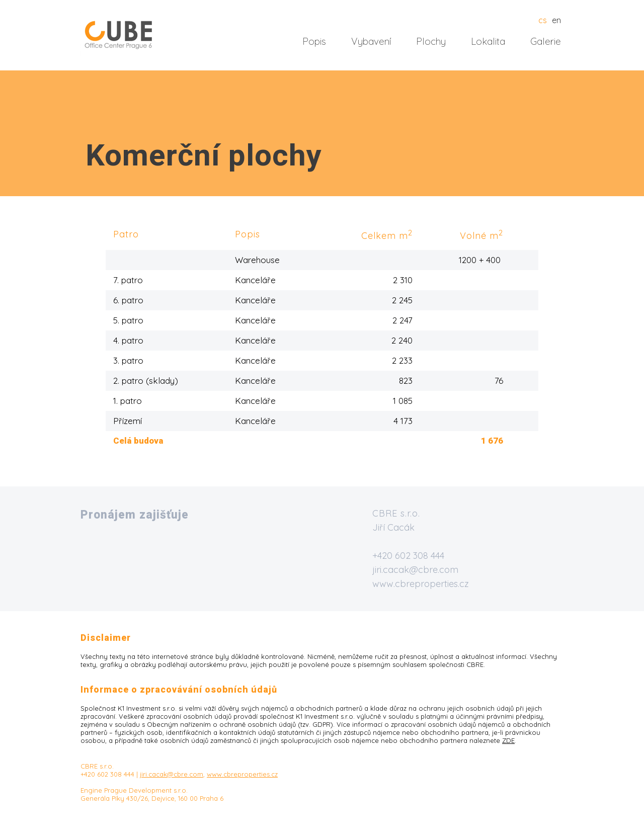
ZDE (508, 740)
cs (543, 20)
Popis (314, 41)
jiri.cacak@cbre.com (415, 570)
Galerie (546, 41)
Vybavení (371, 41)
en (556, 20)
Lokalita (488, 41)
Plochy (431, 41)
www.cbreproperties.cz (421, 584)
